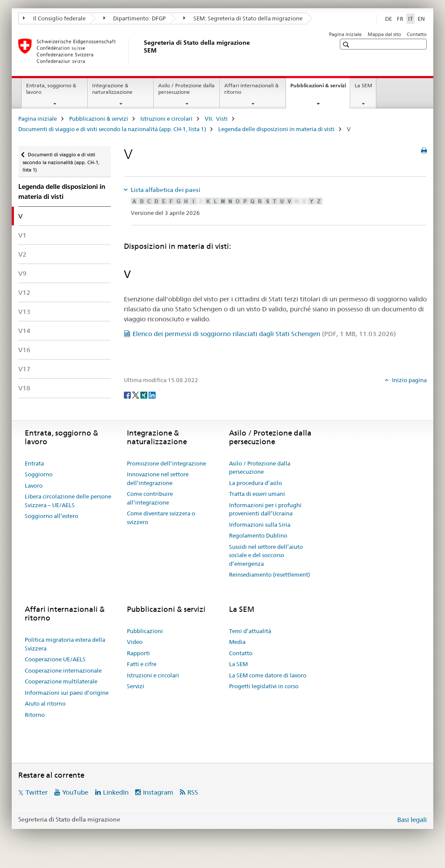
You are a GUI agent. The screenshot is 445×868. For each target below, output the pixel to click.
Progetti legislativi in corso (264, 686)
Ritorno (35, 715)
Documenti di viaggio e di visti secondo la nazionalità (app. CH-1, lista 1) (112, 129)
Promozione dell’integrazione (166, 463)
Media (237, 642)
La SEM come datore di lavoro (268, 675)
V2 (22, 254)
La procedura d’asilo (256, 483)
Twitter (37, 792)
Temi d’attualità (250, 631)
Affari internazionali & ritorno (251, 89)
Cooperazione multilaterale (61, 681)
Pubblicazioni (145, 631)
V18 (24, 388)
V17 (24, 369)
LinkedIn (116, 792)
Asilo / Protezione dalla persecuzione (186, 89)
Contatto (417, 34)
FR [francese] (400, 19)
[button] (347, 45)
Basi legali (412, 820)
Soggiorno (39, 474)
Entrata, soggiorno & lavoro (51, 89)
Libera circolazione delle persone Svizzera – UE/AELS (68, 501)
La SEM (363, 85)
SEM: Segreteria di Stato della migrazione (243, 18)
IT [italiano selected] (410, 19)
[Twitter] (136, 394)
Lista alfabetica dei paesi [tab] (165, 190)
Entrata (34, 463)
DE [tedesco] (389, 19)
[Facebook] (128, 394)
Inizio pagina (409, 380)
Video (135, 642)
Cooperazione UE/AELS (55, 659)
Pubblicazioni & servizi (320, 88)
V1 (22, 235)
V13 (24, 312)
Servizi (136, 686)
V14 (24, 331)
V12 (24, 292)
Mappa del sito (384, 34)
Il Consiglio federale (54, 18)
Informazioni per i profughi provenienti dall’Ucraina (265, 509)
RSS (193, 792)
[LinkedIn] (152, 394)
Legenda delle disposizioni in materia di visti (276, 129)
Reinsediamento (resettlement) (269, 574)
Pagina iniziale (345, 34)
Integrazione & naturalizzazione (112, 89)
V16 (24, 350)
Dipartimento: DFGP (135, 18)
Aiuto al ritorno (45, 703)
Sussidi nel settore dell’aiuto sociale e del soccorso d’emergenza (266, 555)
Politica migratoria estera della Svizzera (65, 644)
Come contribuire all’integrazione (150, 498)
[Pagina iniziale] (142, 51)
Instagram (158, 792)
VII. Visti (216, 119)
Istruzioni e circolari (166, 119)
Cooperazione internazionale (63, 670)
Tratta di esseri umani (257, 494)
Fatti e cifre (142, 664)
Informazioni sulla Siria (260, 525)
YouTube (75, 792)
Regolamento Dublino (258, 535)
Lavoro (34, 485)
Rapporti (138, 653)
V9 (22, 273)
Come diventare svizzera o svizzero (161, 518)
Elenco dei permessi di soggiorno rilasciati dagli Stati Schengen (264, 334)
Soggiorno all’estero (51, 516)
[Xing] (144, 394)
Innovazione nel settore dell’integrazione (158, 479)
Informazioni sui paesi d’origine (67, 693)
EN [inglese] (421, 19)
